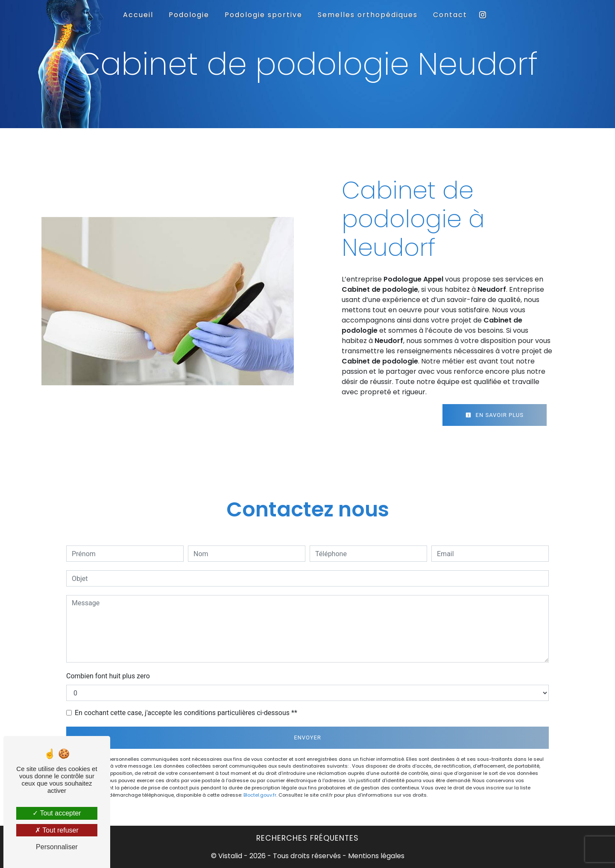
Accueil (138, 15)
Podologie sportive (264, 15)
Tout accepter (57, 813)
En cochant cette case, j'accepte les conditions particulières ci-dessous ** (186, 713)
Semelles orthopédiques (368, 15)
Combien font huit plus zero (108, 676)
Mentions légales (375, 856)
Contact (450, 15)
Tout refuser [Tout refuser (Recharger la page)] (57, 830)
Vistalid (230, 856)
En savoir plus (495, 415)
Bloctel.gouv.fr (260, 795)
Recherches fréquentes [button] (307, 838)
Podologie (189, 15)
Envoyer (307, 738)
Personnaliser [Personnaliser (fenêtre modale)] (57, 847)
